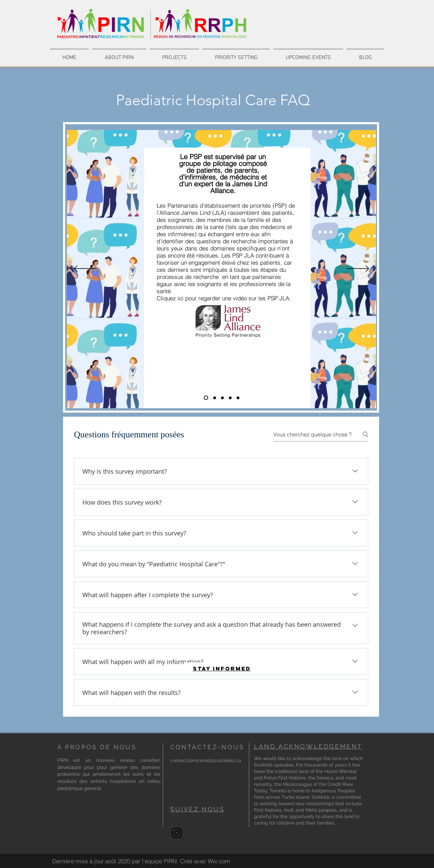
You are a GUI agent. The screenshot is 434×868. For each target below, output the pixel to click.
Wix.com (219, 861)
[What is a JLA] (206, 398)
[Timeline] (230, 398)
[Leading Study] (238, 398)
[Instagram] (177, 833)
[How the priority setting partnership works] (215, 398)
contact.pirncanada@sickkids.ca (206, 760)
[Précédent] (85, 269)
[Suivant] (358, 269)
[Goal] (222, 398)
